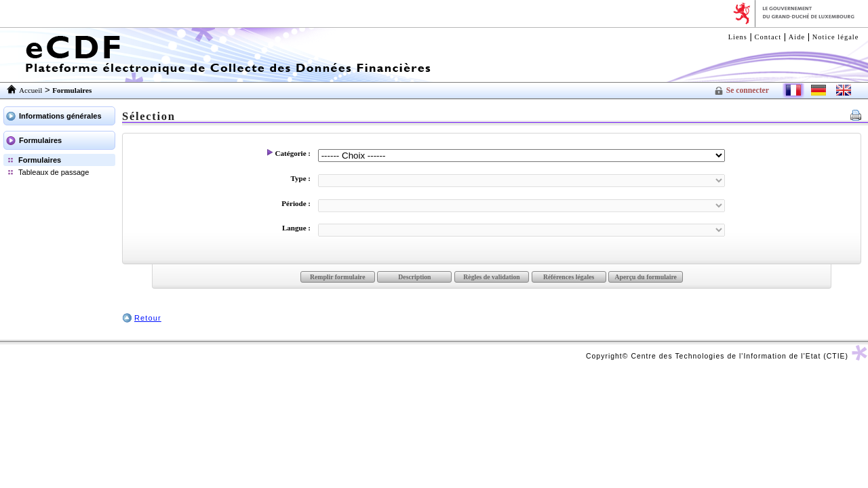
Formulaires (40, 140)
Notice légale (836, 37)
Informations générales (60, 116)
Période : (292, 203)
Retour (148, 318)
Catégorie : (289, 153)
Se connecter (748, 90)
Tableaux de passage (54, 172)
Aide (797, 37)
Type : (297, 178)
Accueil (31, 90)
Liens (738, 37)
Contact (768, 37)
